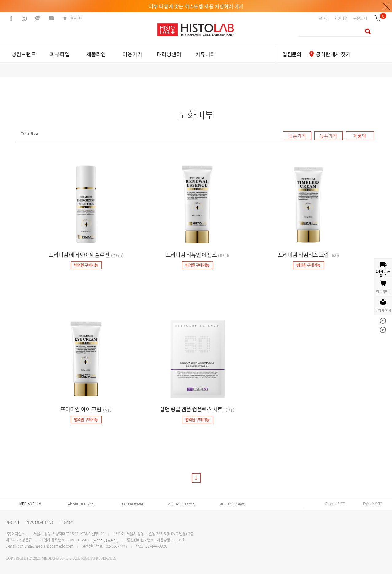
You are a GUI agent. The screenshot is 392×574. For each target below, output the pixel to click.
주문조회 (360, 18)
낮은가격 (297, 136)
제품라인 (96, 54)
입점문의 (292, 54)
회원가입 (341, 18)
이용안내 (12, 522)
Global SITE (335, 504)
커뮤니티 (205, 54)
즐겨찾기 (77, 18)
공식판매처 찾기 (333, 54)
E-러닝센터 (169, 54)
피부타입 (60, 54)
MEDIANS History (181, 504)
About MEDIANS (81, 504)
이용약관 (67, 522)
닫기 (386, 6)
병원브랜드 (24, 54)
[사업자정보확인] (106, 540)
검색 (366, 31)
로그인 (324, 18)
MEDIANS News (232, 504)
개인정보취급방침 (40, 522)
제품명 (360, 136)
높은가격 (328, 136)
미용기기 (132, 54)
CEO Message (131, 504)
